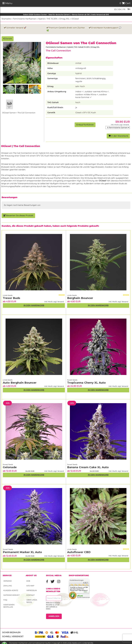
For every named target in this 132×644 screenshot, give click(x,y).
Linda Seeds (8, 295)
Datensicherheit (12, 595)
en (119, 9)
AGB (28, 581)
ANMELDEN (54, 616)
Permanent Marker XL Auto (22, 552)
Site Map (30, 586)
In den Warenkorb (118, 136)
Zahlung (8, 586)
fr (124, 9)
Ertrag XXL (64, 19)
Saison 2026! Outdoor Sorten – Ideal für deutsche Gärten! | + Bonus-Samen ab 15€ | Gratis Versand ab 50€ (66, 15)
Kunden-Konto (11, 590)
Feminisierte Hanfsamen (25, 19)
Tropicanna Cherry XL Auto (86, 383)
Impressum (32, 590)
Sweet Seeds (72, 380)
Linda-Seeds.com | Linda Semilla (80, 643)
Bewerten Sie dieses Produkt (18, 215)
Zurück (8, 39)
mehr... (86, 592)
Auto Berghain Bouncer (20, 383)
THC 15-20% (52, 19)
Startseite (6, 19)
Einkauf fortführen (85, 125)
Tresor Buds (12, 298)
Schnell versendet (13, 636)
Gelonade (10, 467)
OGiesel (75, 19)
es (115, 9)
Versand (8, 581)
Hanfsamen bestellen (9, 606)
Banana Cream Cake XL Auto (88, 467)
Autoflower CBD (79, 552)
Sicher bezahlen (11, 632)
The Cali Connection (58, 51)
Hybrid (41, 19)
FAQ (5, 600)
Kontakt (31, 595)
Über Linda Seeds (32, 601)
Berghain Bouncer (80, 298)
